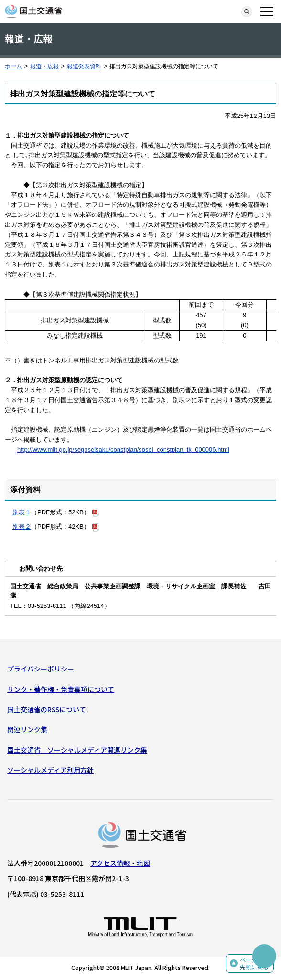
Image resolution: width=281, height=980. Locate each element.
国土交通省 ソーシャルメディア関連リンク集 (77, 750)
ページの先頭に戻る (254, 964)
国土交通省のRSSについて (47, 709)
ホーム (13, 66)
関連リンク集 (27, 729)
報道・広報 (44, 66)
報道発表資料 (84, 66)
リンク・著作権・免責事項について (61, 689)
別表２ (22, 527)
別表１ (22, 512)
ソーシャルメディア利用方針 (50, 770)
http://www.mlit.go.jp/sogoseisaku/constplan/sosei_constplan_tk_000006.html (123, 450)
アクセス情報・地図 (120, 863)
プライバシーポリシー (41, 669)
